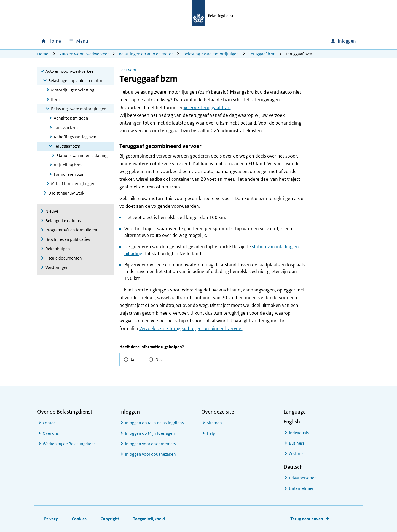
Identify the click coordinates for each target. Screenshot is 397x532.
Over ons (51, 433)
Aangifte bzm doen (71, 118)
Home (43, 54)
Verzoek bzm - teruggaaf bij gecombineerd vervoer (191, 328)
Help (211, 433)
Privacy (51, 519)
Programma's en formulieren (71, 230)
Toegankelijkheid (149, 519)
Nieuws (52, 211)
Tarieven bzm (66, 127)
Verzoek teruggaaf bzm (207, 107)
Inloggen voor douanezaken (150, 454)
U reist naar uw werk (66, 193)
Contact (50, 423)
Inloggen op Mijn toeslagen (150, 433)
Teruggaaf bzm (262, 54)
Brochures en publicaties (68, 239)
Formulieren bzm (69, 174)
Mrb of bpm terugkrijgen (73, 184)
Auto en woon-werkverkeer (84, 54)
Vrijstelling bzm (68, 165)
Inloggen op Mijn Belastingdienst (155, 423)
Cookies (79, 519)
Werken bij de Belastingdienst (70, 444)
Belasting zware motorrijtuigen (211, 54)
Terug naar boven (307, 519)
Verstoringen (57, 267)
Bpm (55, 99)
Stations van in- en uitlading (82, 156)
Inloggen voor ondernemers (150, 444)
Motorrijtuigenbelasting (73, 90)
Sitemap (214, 423)
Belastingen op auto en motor (146, 54)
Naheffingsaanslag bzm (75, 137)
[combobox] (279, 41)
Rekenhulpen (58, 249)
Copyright (110, 519)
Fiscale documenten (64, 258)
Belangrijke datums (63, 221)
